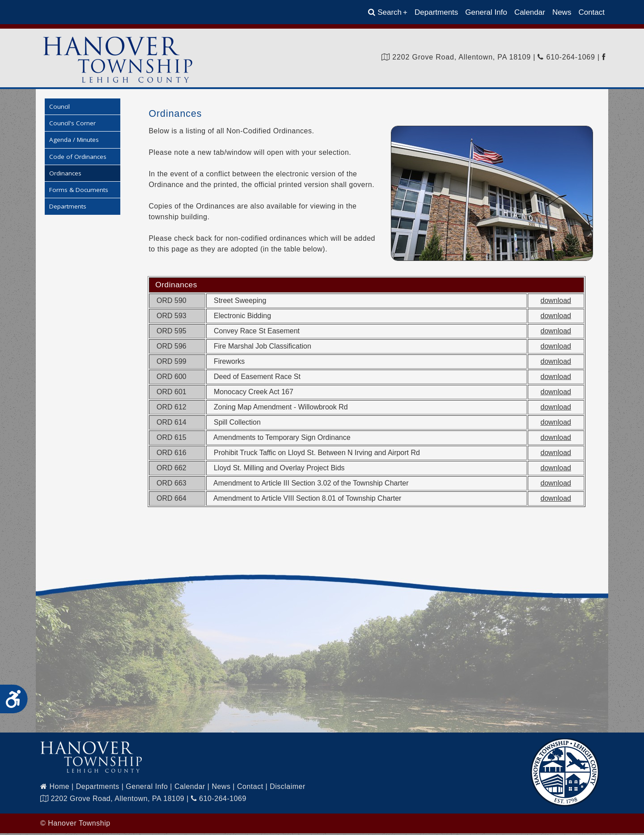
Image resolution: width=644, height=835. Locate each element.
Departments (436, 12)
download (556, 302)
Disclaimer (288, 788)
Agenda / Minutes (74, 142)
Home (55, 788)
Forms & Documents (79, 192)
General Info (486, 12)
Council (59, 108)
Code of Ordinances (78, 158)
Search (388, 12)
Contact (591, 12)
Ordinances (65, 175)
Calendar (530, 12)
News (562, 12)
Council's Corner (72, 125)
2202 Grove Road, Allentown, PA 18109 (456, 57)
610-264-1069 (566, 57)
